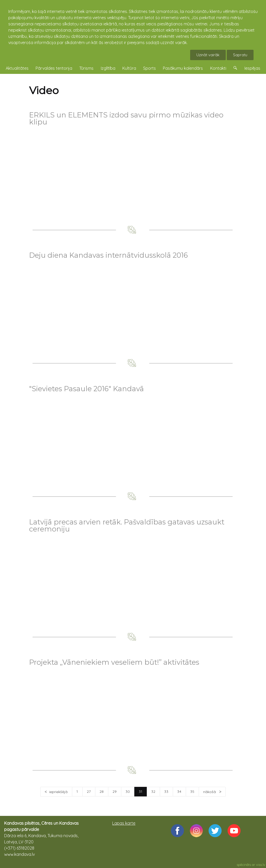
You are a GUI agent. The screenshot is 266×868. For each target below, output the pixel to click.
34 (179, 792)
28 (102, 792)
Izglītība (108, 68)
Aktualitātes (17, 68)
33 (166, 792)
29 (115, 792)
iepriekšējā (58, 792)
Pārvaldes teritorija (54, 68)
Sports (149, 68)
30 (128, 792)
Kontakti (218, 68)
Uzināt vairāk (208, 55)
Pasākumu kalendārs (183, 68)
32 (153, 792)
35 (192, 792)
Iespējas (252, 68)
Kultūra (129, 68)
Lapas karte (124, 823)
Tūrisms (86, 68)
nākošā (210, 792)
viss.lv (261, 865)
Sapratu (240, 55)
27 (89, 792)
